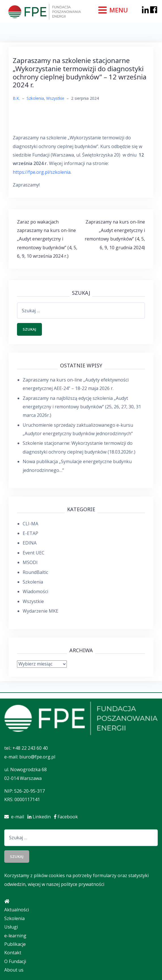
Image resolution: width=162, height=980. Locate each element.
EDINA (30, 543)
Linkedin (41, 817)
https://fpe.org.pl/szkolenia (42, 172)
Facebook (67, 817)
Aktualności (17, 910)
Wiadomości (35, 591)
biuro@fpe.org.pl (37, 757)
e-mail (16, 817)
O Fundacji (15, 961)
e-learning (15, 936)
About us (14, 970)
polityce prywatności (83, 884)
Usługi (11, 927)
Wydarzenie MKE (40, 611)
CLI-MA (30, 524)
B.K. (16, 98)
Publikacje (15, 944)
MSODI (30, 562)
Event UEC (34, 553)
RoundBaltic (35, 572)
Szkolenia (35, 98)
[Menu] (114, 9)
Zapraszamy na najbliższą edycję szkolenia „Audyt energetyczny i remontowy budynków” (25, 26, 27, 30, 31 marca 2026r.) (82, 407)
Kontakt (13, 953)
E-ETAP (30, 533)
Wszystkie (55, 98)
